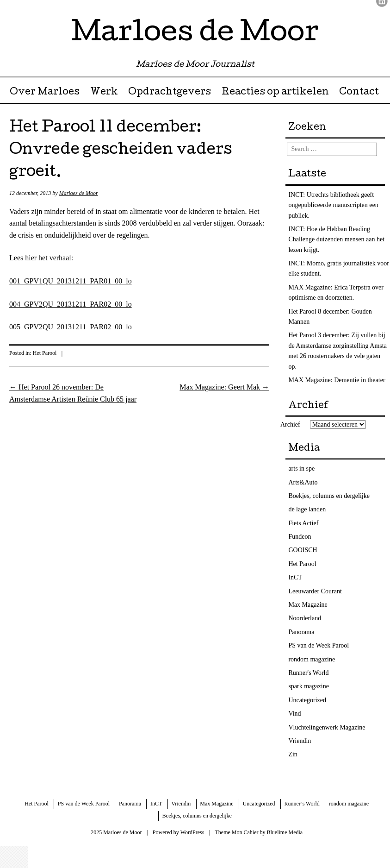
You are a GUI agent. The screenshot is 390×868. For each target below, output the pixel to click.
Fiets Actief (303, 523)
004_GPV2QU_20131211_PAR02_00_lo (71, 304)
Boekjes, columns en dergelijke (329, 496)
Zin (293, 754)
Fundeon (300, 537)
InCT (295, 577)
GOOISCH (303, 550)
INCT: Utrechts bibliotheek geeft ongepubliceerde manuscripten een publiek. (333, 205)
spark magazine (308, 686)
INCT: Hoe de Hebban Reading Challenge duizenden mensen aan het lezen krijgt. (336, 239)
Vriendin (300, 741)
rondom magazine (312, 659)
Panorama (301, 632)
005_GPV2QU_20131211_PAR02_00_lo (71, 327)
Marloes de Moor (195, 34)
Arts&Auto (303, 482)
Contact (359, 93)
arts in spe (301, 469)
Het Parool (45, 353)
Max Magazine (308, 605)
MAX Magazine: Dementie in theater (337, 380)
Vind (294, 714)
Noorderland (305, 618)
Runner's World (308, 673)
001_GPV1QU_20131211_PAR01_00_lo (71, 281)
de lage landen (307, 509)
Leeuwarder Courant (315, 591)
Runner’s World (302, 804)
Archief (290, 425)
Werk (104, 93)
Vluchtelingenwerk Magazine (327, 727)
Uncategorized (307, 700)
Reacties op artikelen (275, 93)
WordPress (192, 832)
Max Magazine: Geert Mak (224, 387)
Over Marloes (45, 93)
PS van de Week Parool (319, 645)
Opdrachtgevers (170, 93)
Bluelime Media (285, 832)
